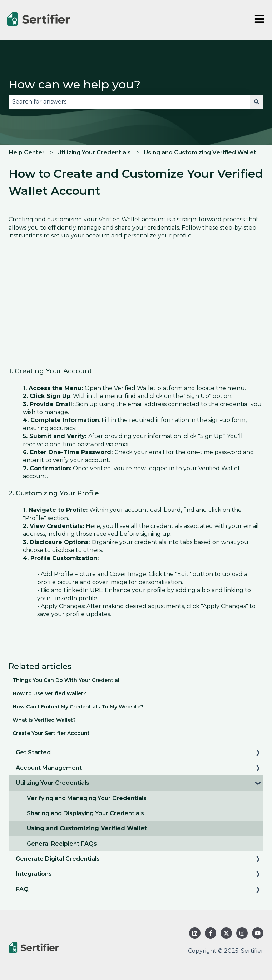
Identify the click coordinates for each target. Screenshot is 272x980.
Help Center (27, 152)
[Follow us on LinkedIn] (195, 933)
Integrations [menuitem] (34, 874)
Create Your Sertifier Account (51, 733)
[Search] (257, 102)
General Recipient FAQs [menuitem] (62, 844)
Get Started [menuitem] (33, 752)
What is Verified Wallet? (44, 720)
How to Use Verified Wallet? (49, 693)
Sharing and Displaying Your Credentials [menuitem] (85, 813)
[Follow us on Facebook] (211, 933)
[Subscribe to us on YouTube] (258, 933)
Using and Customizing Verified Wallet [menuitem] (87, 828)
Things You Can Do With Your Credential (66, 680)
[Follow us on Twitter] (226, 933)
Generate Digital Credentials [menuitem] (58, 859)
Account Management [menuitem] (49, 768)
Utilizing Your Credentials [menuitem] (53, 783)
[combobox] (129, 102)
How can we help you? (75, 84)
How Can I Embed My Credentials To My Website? (78, 707)
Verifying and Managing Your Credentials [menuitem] (87, 798)
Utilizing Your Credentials (94, 152)
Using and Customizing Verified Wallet (200, 152)
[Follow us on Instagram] (242, 933)
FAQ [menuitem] (22, 889)
